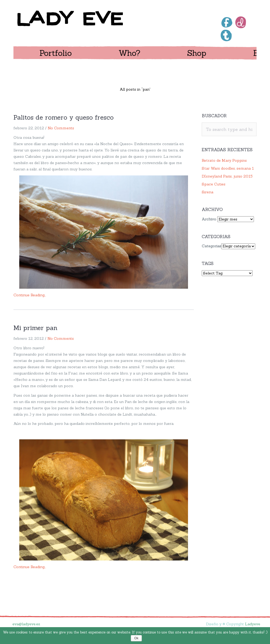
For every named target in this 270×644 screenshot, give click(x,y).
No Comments (61, 128)
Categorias (211, 246)
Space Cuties (214, 184)
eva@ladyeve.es (26, 624)
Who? (129, 53)
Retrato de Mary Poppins (224, 160)
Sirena (208, 192)
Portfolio (56, 53)
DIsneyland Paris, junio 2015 (227, 176)
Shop (197, 53)
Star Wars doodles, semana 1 (228, 168)
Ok (136, 638)
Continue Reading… (30, 295)
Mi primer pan (35, 328)
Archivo (209, 219)
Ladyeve (253, 624)
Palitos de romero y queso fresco (64, 117)
